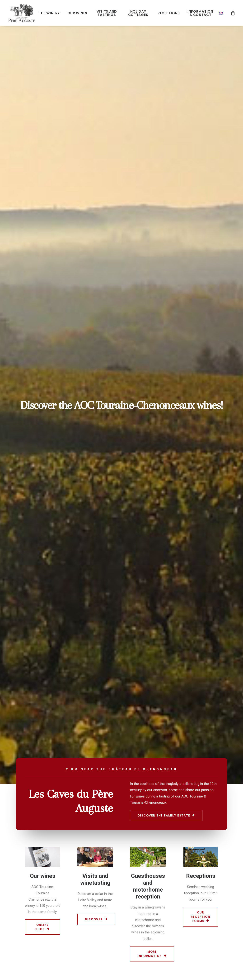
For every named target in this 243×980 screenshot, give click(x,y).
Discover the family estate (166, 815)
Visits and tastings (107, 13)
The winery (49, 13)
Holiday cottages (138, 13)
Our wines (77, 13)
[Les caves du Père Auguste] (22, 13)
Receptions (169, 13)
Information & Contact (200, 13)
